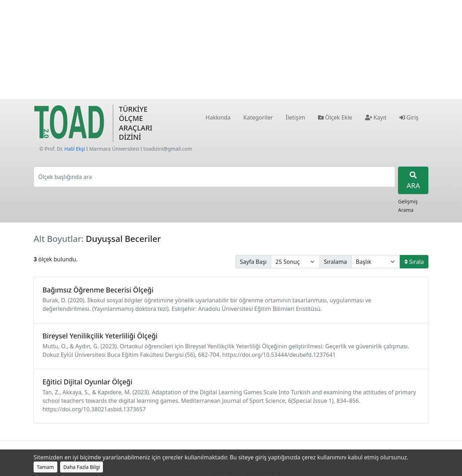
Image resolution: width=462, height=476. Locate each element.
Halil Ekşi (75, 149)
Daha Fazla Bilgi (82, 467)
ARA (413, 181)
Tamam (45, 467)
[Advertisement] (231, 50)
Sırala (414, 262)
